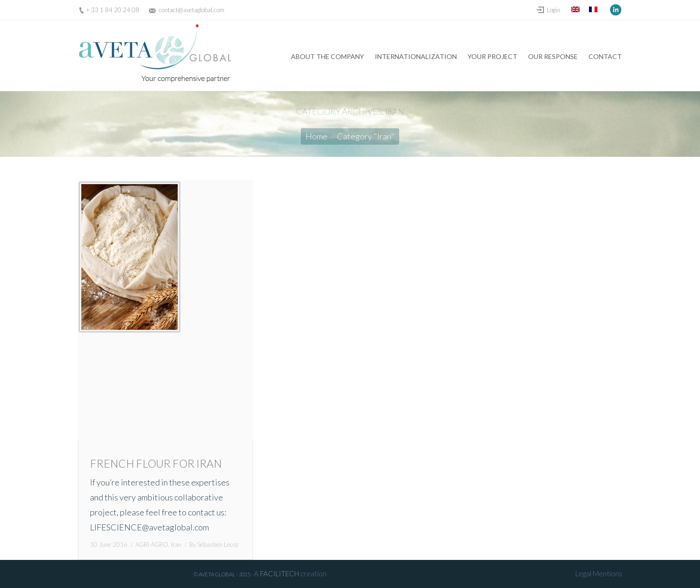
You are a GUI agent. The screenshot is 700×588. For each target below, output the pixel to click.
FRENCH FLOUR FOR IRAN (156, 463)
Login (554, 10)
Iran (176, 544)
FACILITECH (279, 573)
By (214, 544)
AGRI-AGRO (152, 544)
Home (316, 136)
